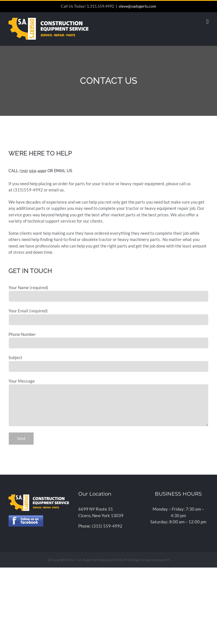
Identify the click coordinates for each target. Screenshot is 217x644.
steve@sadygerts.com (137, 6)
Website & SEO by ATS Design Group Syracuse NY (133, 560)
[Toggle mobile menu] (207, 22)
